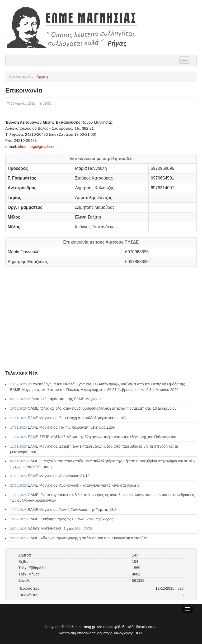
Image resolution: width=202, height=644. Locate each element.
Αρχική (42, 76)
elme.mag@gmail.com (37, 147)
